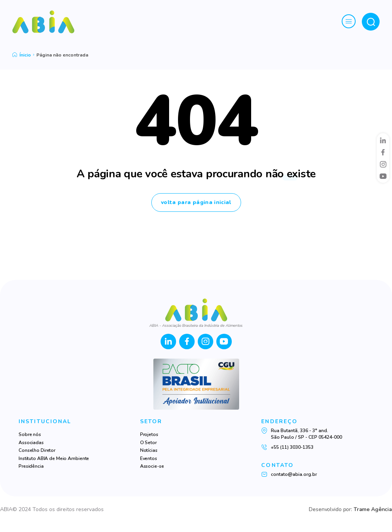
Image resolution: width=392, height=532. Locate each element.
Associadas (31, 443)
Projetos (149, 434)
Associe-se (152, 466)
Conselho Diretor (37, 450)
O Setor (148, 443)
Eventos (149, 458)
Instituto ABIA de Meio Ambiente (54, 458)
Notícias (149, 450)
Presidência (31, 466)
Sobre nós (30, 434)
